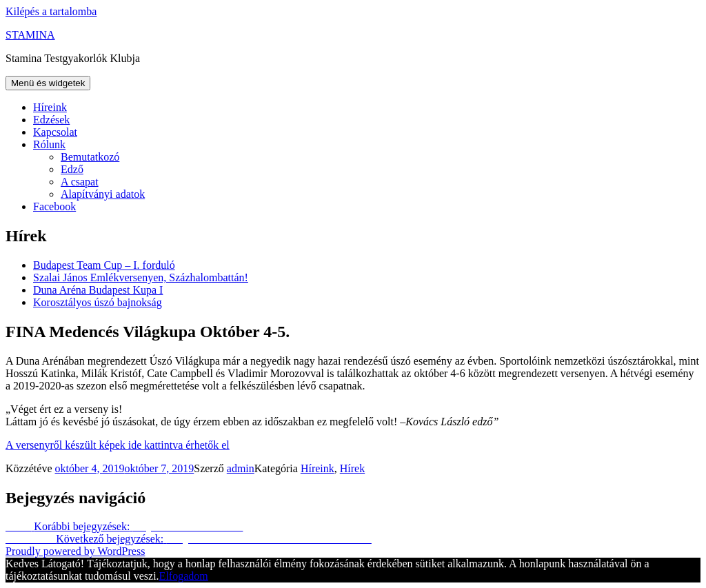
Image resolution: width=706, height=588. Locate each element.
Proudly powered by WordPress (75, 551)
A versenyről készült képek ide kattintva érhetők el (118, 445)
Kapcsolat (55, 132)
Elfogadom (184, 576)
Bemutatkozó (90, 157)
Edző (72, 169)
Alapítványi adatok (103, 194)
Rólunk (49, 144)
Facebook (54, 206)
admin (241, 468)
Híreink (50, 107)
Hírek (352, 468)
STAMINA (30, 35)
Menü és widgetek (48, 83)
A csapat (80, 182)
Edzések (51, 120)
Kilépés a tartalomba (51, 11)
